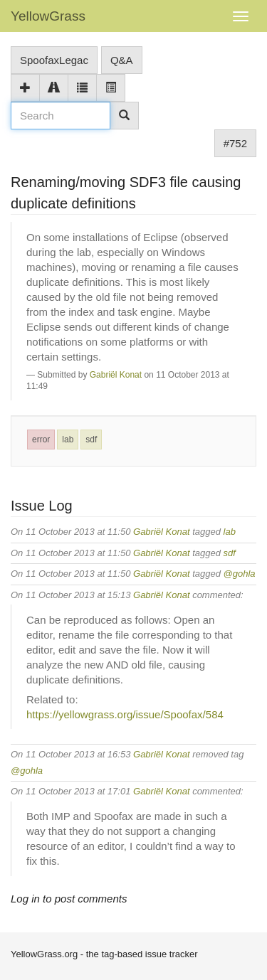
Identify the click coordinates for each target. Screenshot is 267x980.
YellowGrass (48, 16)
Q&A (122, 60)
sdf (91, 440)
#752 (235, 143)
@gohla (240, 574)
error (41, 440)
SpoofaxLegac (54, 60)
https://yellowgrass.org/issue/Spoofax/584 (125, 714)
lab (68, 440)
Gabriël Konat (116, 375)
